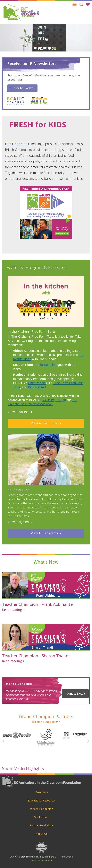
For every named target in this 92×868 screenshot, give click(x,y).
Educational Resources (42, 800)
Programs (42, 792)
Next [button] (80, 38)
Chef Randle (37, 383)
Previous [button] (12, 38)
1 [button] (35, 47)
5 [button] (55, 47)
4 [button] (50, 47)
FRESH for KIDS (16, 144)
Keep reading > (13, 610)
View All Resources (45, 423)
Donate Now (75, 693)
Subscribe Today (21, 88)
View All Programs (45, 533)
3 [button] (45, 47)
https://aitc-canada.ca (42, 860)
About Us (42, 834)
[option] (46, 38)
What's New (46, 562)
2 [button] (40, 47)
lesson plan (48, 365)
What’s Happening (42, 809)
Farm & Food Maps (42, 825)
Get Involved (42, 817)
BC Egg (61, 400)
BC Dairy (48, 400)
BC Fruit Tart (37, 387)
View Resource (19, 412)
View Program (18, 522)
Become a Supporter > (46, 722)
